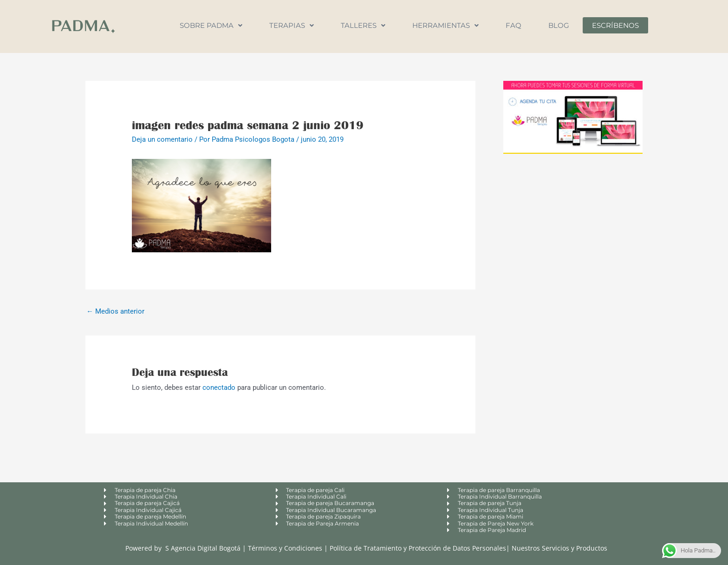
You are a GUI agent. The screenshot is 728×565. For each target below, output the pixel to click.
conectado (219, 388)
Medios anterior (115, 311)
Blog (559, 25)
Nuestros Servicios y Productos (559, 548)
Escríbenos (615, 25)
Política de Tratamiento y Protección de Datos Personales (418, 548)
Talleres (363, 25)
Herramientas (445, 25)
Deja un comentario (162, 139)
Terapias (292, 25)
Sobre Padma (211, 25)
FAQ (513, 25)
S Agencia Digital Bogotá (203, 548)
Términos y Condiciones (286, 548)
